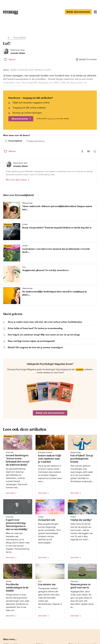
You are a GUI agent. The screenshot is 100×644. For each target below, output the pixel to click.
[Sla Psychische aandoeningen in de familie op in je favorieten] (29, 566)
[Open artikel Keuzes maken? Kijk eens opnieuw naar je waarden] (50, 465)
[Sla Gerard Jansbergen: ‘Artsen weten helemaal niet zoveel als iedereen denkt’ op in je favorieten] (29, 437)
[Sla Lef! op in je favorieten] (10, 60)
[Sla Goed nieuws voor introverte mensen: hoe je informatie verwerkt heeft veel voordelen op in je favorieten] (17, 247)
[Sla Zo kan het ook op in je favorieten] (61, 502)
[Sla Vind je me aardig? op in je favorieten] (94, 502)
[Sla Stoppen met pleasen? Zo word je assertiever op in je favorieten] (17, 268)
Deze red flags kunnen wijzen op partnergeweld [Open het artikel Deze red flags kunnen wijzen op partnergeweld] (31, 341)
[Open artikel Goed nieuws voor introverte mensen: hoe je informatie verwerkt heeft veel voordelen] (49, 253)
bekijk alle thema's (37, 141)
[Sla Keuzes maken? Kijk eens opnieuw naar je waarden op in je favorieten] (61, 437)
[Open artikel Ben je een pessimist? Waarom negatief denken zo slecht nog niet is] (49, 232)
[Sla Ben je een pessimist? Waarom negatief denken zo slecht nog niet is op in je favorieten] (17, 226)
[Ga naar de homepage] (11, 13)
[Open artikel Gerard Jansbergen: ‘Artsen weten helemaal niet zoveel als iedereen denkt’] (18, 465)
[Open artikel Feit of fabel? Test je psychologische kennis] (82, 465)
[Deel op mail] (89, 151)
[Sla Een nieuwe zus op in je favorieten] (61, 566)
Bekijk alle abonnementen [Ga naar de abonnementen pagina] (50, 413)
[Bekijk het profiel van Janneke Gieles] (14, 52)
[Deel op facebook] (82, 151)
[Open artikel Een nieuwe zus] (50, 591)
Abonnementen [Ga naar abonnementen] (20, 119)
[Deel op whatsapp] (95, 151)
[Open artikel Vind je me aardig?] (82, 530)
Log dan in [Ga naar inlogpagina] (52, 119)
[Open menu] (95, 12)
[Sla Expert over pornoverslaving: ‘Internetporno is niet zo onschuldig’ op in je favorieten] (29, 502)
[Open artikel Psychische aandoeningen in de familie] (18, 591)
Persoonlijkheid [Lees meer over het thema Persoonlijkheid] (15, 141)
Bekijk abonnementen (78, 12)
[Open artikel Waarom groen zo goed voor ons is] (82, 591)
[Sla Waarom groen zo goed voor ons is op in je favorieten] (94, 566)
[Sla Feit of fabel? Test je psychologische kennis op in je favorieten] (94, 437)
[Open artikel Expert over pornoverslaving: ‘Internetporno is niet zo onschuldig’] (18, 530)
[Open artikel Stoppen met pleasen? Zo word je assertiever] (49, 274)
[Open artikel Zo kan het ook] (50, 530)
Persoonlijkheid (20, 38)
